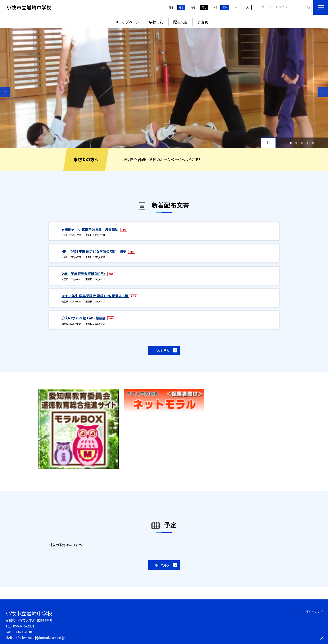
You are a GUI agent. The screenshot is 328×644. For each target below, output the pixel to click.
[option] (164, 88)
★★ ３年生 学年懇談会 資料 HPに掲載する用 (95, 296)
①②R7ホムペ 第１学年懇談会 (84, 318)
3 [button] (302, 143)
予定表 (203, 22)
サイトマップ (314, 612)
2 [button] (296, 143)
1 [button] (291, 143)
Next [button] (323, 92)
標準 (225, 7)
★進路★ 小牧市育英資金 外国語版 (90, 229)
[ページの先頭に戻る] (323, 639)
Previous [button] (5, 92)
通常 (181, 7)
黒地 (204, 7)
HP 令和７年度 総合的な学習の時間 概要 (94, 251)
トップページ (130, 22)
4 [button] (307, 143)
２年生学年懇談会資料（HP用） (84, 274)
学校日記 (156, 22)
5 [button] (313, 143)
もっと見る (162, 350)
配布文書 (180, 22)
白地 (193, 7)
